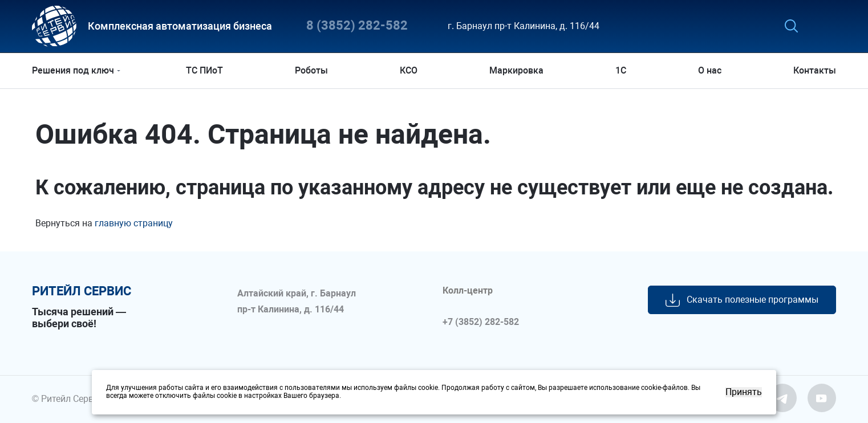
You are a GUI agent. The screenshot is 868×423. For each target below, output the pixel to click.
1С (621, 70)
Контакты (815, 70)
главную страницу (134, 223)
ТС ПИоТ (204, 70)
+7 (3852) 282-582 (481, 322)
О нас (710, 70)
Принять (744, 392)
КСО (409, 70)
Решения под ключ (73, 70)
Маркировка (516, 70)
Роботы (311, 70)
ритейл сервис (82, 291)
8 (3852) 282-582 (357, 26)
